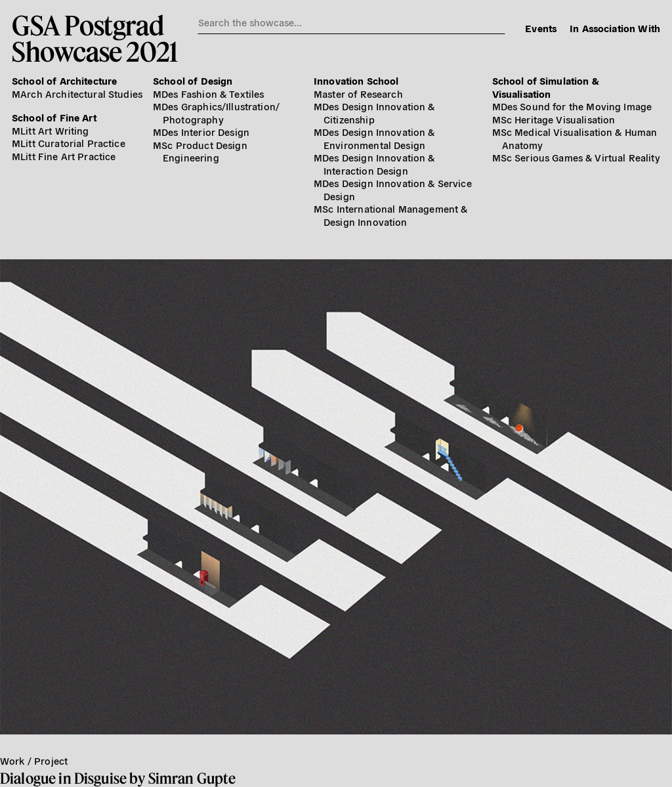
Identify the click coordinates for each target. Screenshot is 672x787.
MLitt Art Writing (51, 130)
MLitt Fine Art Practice (64, 156)
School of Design (193, 80)
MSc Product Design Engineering (200, 151)
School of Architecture (64, 80)
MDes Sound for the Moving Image (572, 106)
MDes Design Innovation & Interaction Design (374, 164)
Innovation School (356, 80)
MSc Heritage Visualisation (554, 119)
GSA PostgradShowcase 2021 (95, 38)
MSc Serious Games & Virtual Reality (576, 157)
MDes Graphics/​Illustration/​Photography (216, 113)
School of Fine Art (54, 117)
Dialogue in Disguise (63, 778)
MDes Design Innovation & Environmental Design (374, 138)
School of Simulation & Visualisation (546, 87)
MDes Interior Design (201, 132)
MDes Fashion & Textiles (208, 94)
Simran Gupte (192, 778)
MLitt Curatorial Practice (69, 143)
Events (541, 28)
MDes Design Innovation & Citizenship (374, 113)
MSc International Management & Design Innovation (391, 215)
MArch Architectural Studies (77, 94)
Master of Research (358, 94)
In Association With (615, 28)
